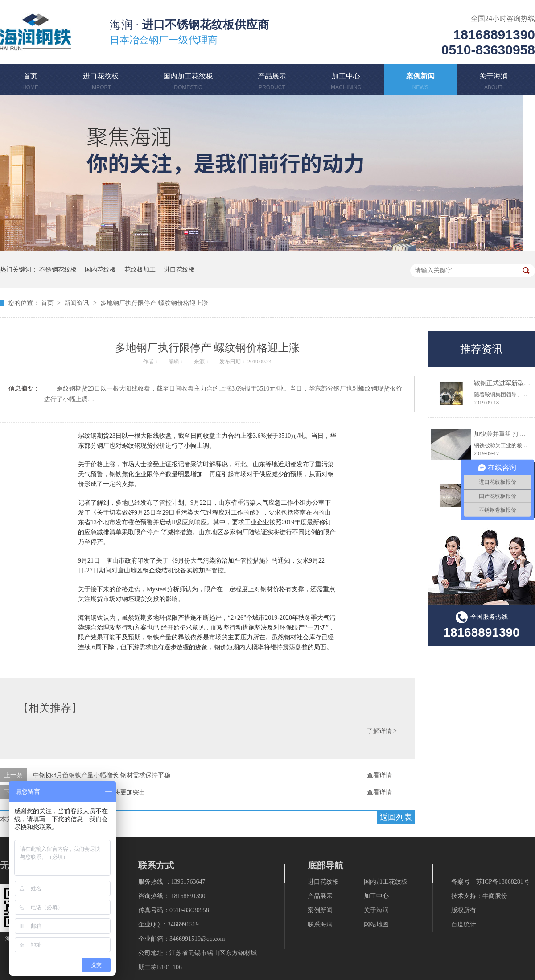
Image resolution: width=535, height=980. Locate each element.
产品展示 (272, 83)
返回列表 (396, 817)
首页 (30, 83)
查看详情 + (382, 775)
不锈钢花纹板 (58, 270)
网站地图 (376, 924)
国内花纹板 (100, 270)
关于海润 (494, 83)
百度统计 (464, 924)
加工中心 (346, 83)
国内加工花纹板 (188, 83)
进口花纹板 (101, 83)
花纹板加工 (140, 270)
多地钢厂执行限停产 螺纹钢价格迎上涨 (154, 303)
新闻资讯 (78, 303)
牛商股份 (495, 896)
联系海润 (320, 924)
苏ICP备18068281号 (503, 882)
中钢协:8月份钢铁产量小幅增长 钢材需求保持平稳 (102, 775)
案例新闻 (420, 83)
